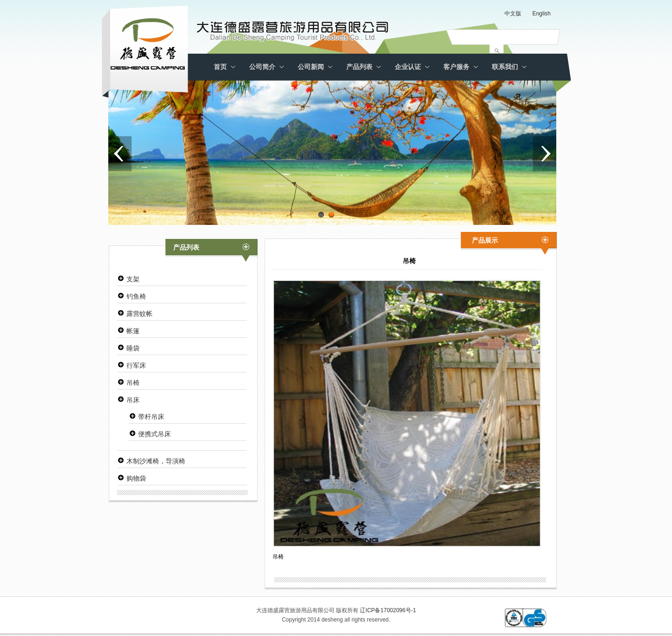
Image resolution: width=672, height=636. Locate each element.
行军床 (136, 365)
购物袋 (136, 478)
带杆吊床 (151, 417)
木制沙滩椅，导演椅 (156, 461)
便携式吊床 (154, 434)
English (542, 14)
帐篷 (133, 331)
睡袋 (133, 348)
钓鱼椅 (136, 296)
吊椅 (133, 383)
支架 (133, 279)
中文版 (513, 14)
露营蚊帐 (140, 314)
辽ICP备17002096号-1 (388, 610)
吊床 (133, 400)
